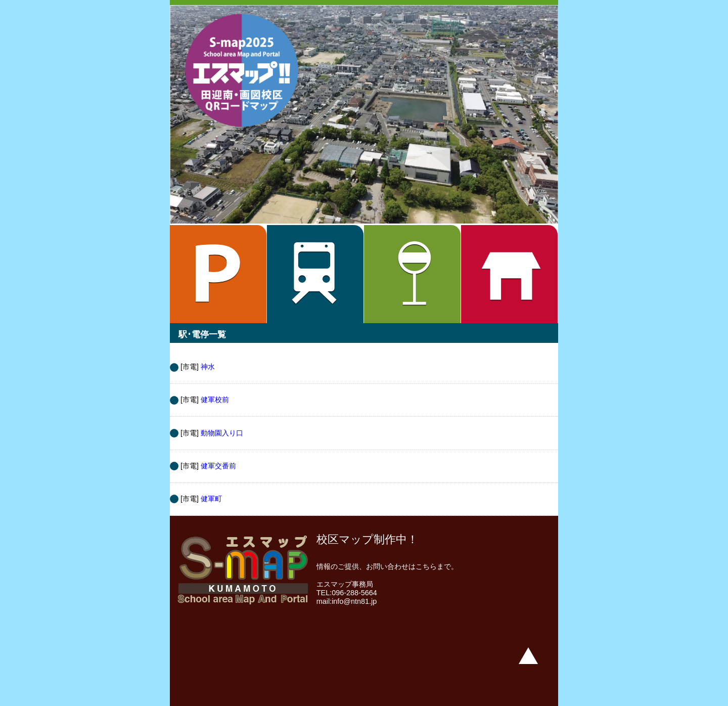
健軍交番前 (218, 466)
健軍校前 (215, 400)
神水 (208, 367)
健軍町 (211, 499)
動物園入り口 (222, 433)
